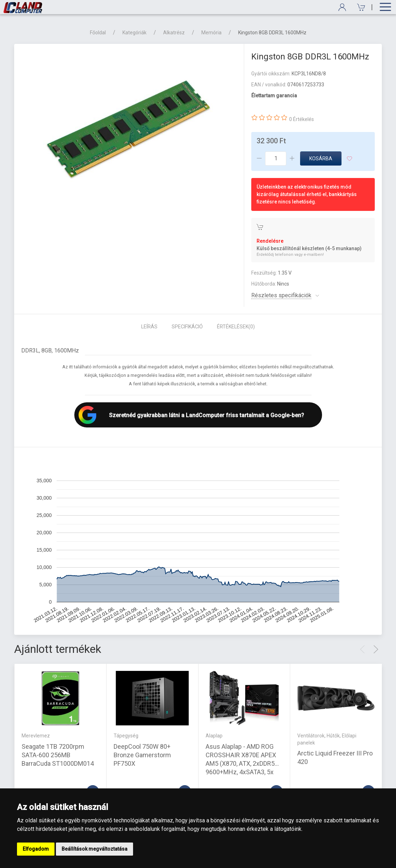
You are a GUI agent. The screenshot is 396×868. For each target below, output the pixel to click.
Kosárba (321, 159)
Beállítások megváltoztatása (94, 849)
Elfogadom (36, 849)
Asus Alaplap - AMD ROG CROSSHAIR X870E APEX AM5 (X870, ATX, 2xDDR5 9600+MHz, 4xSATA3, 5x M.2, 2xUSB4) (241, 763)
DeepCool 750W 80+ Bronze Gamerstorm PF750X (142, 755)
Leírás (149, 327)
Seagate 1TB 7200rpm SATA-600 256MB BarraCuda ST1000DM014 (58, 755)
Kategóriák (134, 33)
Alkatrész (174, 33)
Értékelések (236, 327)
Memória (211, 33)
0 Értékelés (302, 119)
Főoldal (98, 33)
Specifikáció (187, 327)
